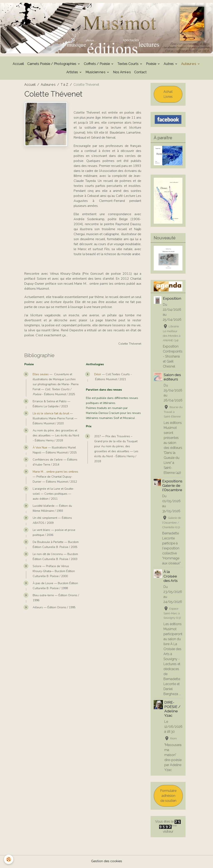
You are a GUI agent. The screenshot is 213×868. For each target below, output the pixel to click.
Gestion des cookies (107, 862)
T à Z (64, 85)
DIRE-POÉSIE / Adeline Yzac (172, 710)
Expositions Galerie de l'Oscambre (172, 486)
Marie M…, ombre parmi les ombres (55, 473)
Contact (140, 73)
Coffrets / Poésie (97, 65)
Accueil (18, 65)
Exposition (172, 299)
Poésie (152, 65)
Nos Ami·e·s (122, 73)
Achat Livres (168, 95)
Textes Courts (128, 65)
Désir (98, 375)
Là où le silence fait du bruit (51, 414)
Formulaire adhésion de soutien (168, 797)
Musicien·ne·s (96, 73)
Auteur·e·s (189, 65)
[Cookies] (9, 859)
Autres (169, 65)
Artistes (73, 73)
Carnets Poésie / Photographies (52, 65)
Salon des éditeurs (172, 378)
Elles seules (41, 375)
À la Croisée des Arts (171, 577)
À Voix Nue (40, 449)
